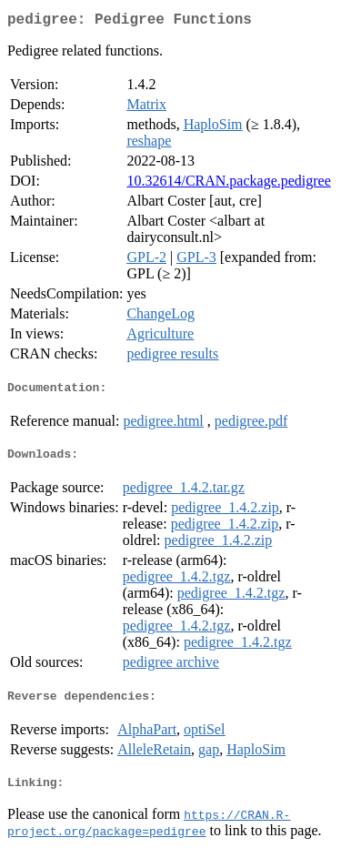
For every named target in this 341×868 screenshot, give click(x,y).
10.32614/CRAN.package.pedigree (228, 184)
